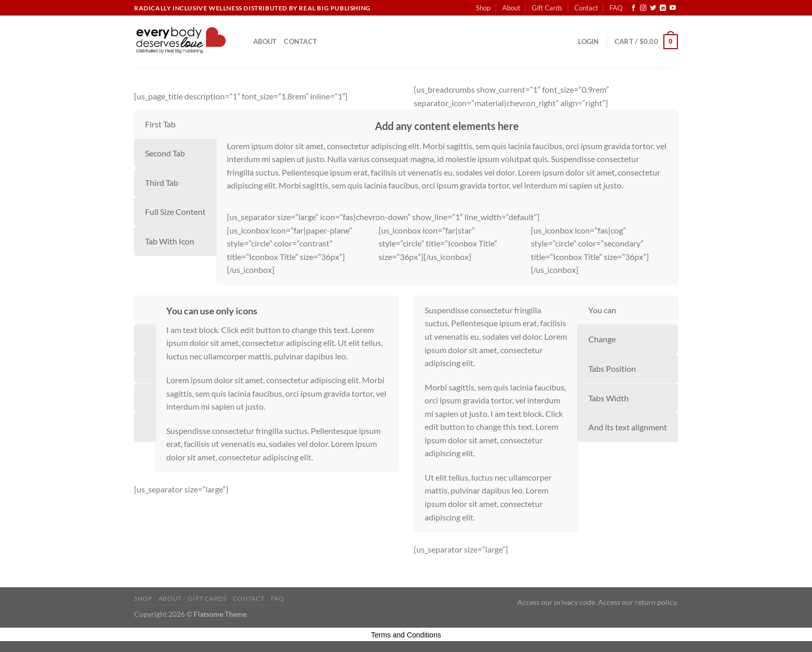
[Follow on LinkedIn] (663, 8)
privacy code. (575, 602)
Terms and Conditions (406, 635)
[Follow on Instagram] (643, 8)
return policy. (656, 602)
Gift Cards (547, 8)
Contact (586, 8)
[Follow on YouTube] (673, 8)
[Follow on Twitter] (653, 8)
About (511, 8)
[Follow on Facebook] (633, 8)
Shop (483, 8)
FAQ (616, 8)
